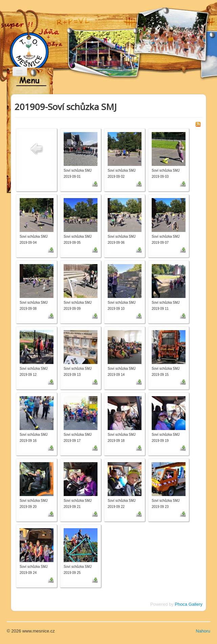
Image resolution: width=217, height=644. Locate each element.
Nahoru (203, 631)
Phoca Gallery (189, 604)
